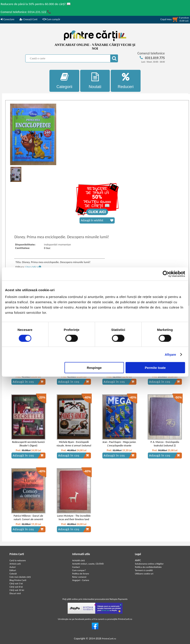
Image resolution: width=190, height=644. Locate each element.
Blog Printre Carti (18, 580)
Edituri (13, 570)
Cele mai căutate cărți (20, 577)
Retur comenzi (79, 577)
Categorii (64, 81)
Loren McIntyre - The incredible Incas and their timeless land (74, 518)
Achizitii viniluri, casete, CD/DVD (88, 564)
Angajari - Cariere (81, 580)
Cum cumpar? (79, 570)
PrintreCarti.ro (109, 639)
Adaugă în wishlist (97, 220)
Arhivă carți (15, 564)
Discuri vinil (15, 593)
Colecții (13, 574)
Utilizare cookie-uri (144, 574)
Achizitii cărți (79, 560)
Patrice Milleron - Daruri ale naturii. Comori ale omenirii (28, 518)
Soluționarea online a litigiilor (149, 564)
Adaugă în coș (28, 382)
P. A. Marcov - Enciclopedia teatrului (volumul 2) (165, 444)
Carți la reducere (18, 560)
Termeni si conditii (144, 570)
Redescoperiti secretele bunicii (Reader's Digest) (28, 444)
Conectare (7, 19)
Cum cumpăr (51, 19)
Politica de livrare (81, 574)
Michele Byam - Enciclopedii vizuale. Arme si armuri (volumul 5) (74, 446)
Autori (13, 567)
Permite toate (155, 368)
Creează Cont (28, 19)
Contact (76, 567)
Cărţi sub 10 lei (17, 590)
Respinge (94, 368)
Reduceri (126, 81)
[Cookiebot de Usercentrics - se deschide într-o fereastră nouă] (166, 274)
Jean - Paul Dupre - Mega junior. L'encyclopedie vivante (119, 444)
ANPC (138, 560)
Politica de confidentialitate (148, 567)
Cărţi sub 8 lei (16, 587)
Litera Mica (33, 267)
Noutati (95, 81)
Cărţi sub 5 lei (16, 584)
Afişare (170, 354)
